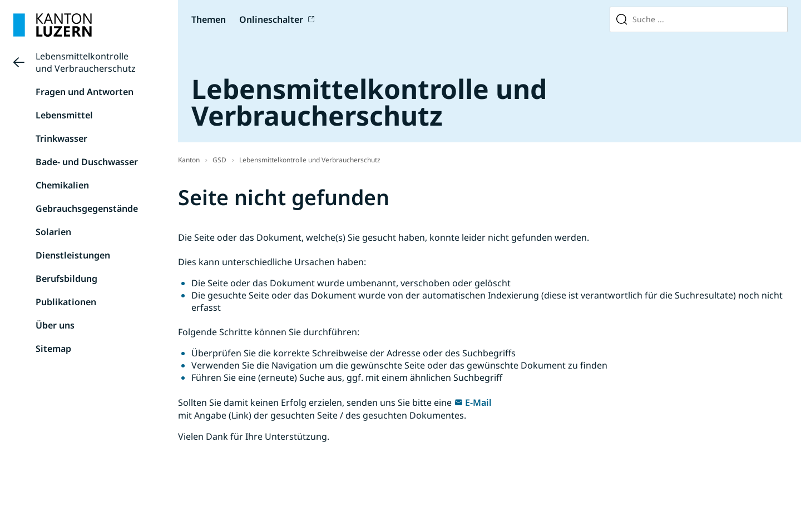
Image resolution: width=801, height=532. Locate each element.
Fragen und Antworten (85, 92)
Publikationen (66, 302)
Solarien (53, 232)
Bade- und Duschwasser (87, 162)
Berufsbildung (66, 279)
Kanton (189, 160)
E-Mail (478, 402)
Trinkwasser (61, 138)
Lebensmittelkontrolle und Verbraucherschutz (86, 62)
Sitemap (53, 349)
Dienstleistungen (73, 255)
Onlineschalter (271, 19)
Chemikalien (62, 185)
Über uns (55, 325)
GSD (219, 160)
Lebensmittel (64, 115)
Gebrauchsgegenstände (87, 208)
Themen (209, 19)
